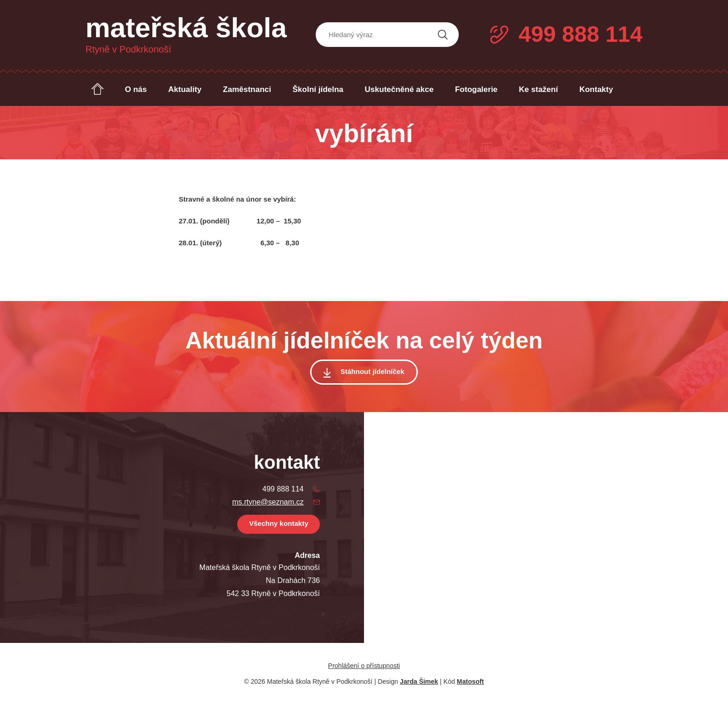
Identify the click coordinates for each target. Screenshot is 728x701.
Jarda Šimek (419, 681)
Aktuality (185, 89)
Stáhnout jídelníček (372, 371)
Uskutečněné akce (399, 89)
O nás (136, 89)
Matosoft (470, 681)
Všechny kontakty (279, 523)
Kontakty (596, 89)
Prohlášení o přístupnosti (364, 666)
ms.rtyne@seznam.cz (268, 502)
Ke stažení (539, 89)
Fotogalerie (476, 89)
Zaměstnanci (247, 89)
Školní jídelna (318, 89)
